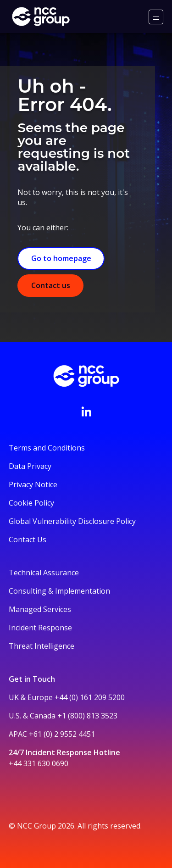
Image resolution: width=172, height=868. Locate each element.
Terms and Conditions (47, 448)
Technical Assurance (44, 573)
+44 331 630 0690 (39, 763)
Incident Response (40, 628)
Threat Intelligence (42, 646)
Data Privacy (30, 466)
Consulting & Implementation (59, 591)
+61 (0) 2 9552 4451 (62, 734)
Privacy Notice (33, 484)
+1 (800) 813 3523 (87, 716)
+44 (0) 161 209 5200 (90, 697)
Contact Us (28, 540)
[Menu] (156, 17)
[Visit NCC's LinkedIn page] (86, 412)
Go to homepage (61, 258)
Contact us (51, 285)
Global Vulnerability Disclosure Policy (72, 521)
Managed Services (40, 609)
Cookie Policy (31, 503)
